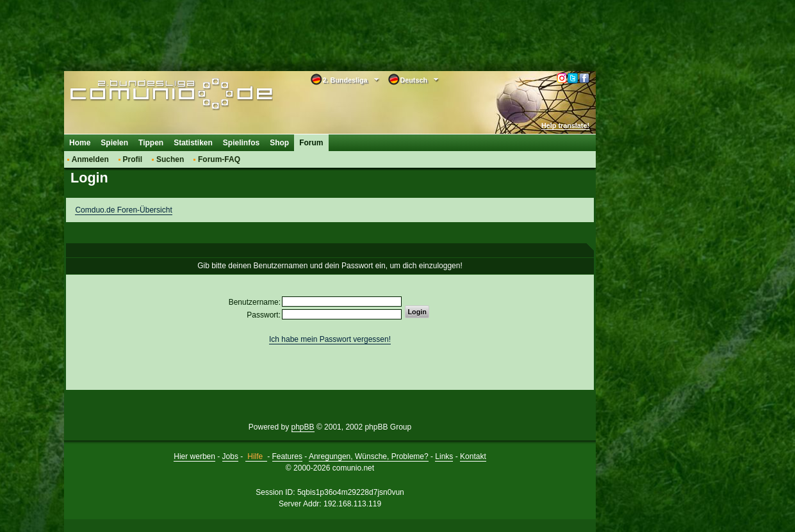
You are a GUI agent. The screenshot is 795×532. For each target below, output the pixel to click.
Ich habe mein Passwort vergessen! (330, 339)
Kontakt (473, 456)
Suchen (170, 159)
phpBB (303, 427)
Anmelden (90, 159)
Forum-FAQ (219, 159)
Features (287, 456)
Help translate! (565, 125)
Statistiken (193, 143)
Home (80, 143)
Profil (133, 159)
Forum (311, 143)
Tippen (151, 143)
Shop (279, 143)
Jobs (230, 456)
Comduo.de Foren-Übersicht (123, 210)
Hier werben (194, 456)
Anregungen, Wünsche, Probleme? (369, 456)
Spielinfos (241, 143)
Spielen (114, 143)
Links (444, 456)
